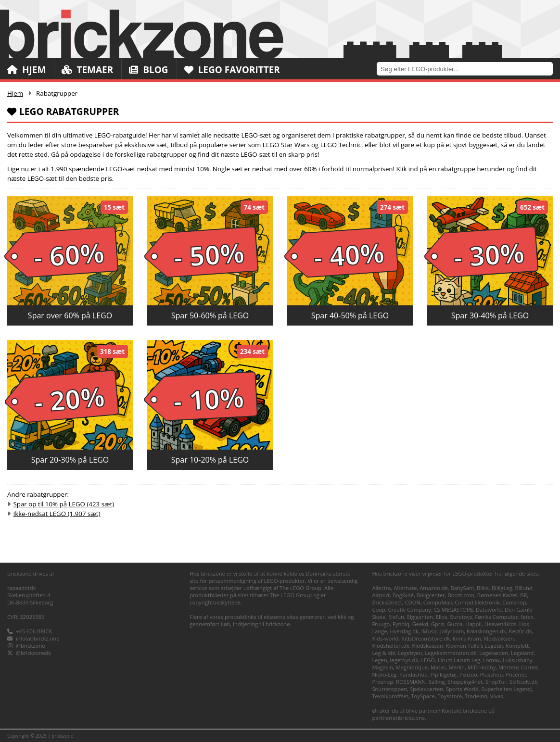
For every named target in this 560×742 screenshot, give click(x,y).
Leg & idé (383, 653)
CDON (413, 602)
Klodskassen (428, 646)
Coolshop (514, 602)
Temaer (87, 70)
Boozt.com (461, 595)
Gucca (455, 624)
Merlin (457, 667)
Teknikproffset (390, 696)
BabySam (463, 588)
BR (523, 595)
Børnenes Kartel (497, 595)
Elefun (396, 617)
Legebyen (410, 653)
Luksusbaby (518, 660)
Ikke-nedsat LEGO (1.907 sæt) (57, 514)
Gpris (438, 624)
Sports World (462, 689)
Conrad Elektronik (477, 602)
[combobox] (468, 69)
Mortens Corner (518, 667)
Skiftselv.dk (523, 682)
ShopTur (496, 682)
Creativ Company (410, 610)
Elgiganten (420, 617)
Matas (438, 667)
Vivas (497, 696)
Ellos (442, 617)
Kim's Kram (467, 638)
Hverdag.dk (404, 631)
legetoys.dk (404, 660)
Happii (473, 624)
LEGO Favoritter (232, 70)
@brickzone (31, 646)
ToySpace (423, 696)
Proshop (382, 682)
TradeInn (476, 696)
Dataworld (489, 610)
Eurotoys (461, 617)
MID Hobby (482, 667)
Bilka (483, 588)
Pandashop (414, 674)
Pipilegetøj (444, 674)
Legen (379, 660)
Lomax (491, 660)
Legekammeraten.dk (451, 653)
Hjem (26, 70)
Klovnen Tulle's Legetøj (475, 646)
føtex (527, 617)
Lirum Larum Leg (459, 660)
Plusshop (491, 674)
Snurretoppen (389, 689)
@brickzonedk (33, 653)
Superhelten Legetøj (507, 689)
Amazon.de (434, 588)
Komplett (517, 646)
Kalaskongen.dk (486, 631)
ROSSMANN (411, 682)
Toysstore (450, 696)
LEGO (428, 660)
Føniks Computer (496, 617)
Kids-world (385, 638)
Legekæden (494, 653)
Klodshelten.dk (390, 646)
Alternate (405, 588)
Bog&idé (403, 595)
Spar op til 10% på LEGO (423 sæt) (64, 504)
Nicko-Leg (384, 674)
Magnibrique (412, 667)
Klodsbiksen (499, 638)
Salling (437, 682)
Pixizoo (468, 674)
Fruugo (381, 624)
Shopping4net (465, 682)
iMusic (429, 631)
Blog (148, 70)
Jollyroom (452, 631)
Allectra (381, 588)
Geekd (420, 624)
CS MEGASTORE (453, 610)
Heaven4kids (501, 624)
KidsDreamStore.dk (426, 638)
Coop (378, 610)
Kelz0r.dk (521, 631)
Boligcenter (431, 595)
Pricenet (516, 674)
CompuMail (438, 602)
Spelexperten (426, 689)
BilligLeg (502, 588)
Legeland (522, 653)
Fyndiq (401, 624)
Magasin (382, 667)
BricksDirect (387, 602)
